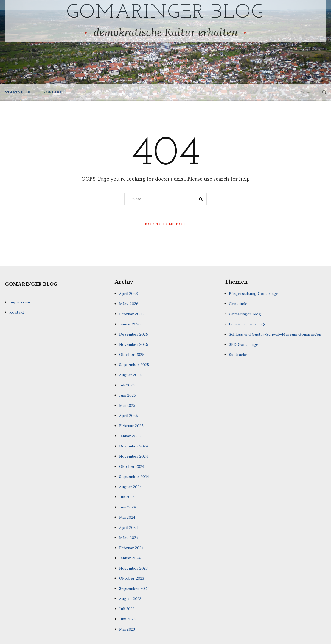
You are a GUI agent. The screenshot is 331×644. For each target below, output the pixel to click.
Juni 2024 (127, 507)
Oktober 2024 (132, 466)
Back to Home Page (166, 224)
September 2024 (134, 477)
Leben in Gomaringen (249, 324)
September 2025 (134, 365)
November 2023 (133, 568)
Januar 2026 (130, 324)
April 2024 (128, 527)
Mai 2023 (127, 629)
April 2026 (128, 294)
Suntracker (239, 355)
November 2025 (134, 344)
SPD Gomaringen (245, 344)
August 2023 (130, 599)
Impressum (20, 302)
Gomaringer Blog (166, 13)
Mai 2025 (127, 405)
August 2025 (130, 375)
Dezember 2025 (134, 334)
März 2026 (129, 304)
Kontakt (53, 92)
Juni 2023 (127, 619)
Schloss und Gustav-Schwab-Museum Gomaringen (275, 334)
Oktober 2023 (132, 578)
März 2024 (129, 538)
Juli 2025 (127, 385)
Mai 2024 (127, 517)
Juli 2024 (127, 497)
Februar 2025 (131, 426)
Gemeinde (238, 304)
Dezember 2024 (134, 446)
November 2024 (134, 456)
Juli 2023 (127, 609)
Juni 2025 (127, 395)
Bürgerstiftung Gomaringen (255, 294)
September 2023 (134, 588)
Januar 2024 (130, 558)
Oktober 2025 (132, 355)
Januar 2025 (130, 436)
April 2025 (128, 416)
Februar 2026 (131, 314)
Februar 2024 (131, 548)
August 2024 (130, 487)
